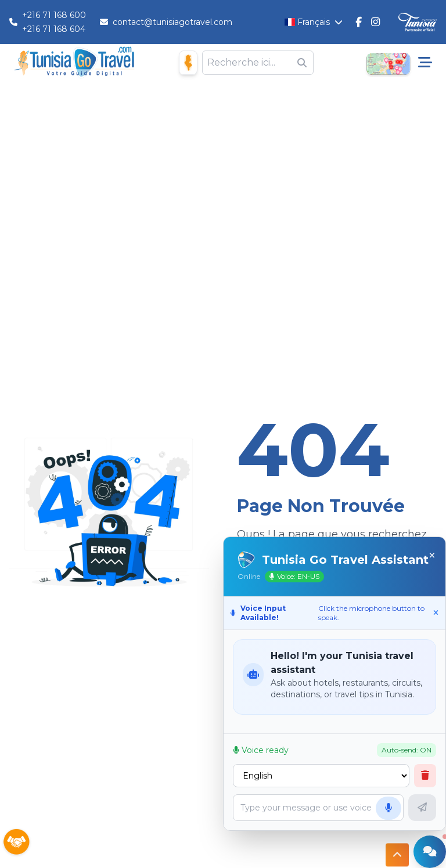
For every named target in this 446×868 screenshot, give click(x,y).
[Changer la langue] (314, 22)
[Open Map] (388, 63)
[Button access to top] (397, 852)
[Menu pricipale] (425, 63)
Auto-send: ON (407, 750)
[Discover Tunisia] (418, 22)
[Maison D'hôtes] (188, 62)
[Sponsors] (16, 842)
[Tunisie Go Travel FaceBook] (359, 22)
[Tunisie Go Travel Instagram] (375, 22)
